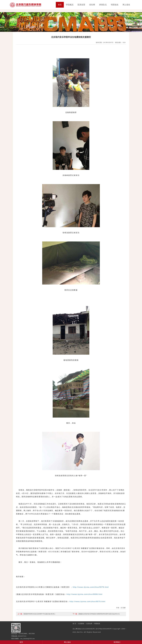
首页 (60, 5)
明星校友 (115, 5)
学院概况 (70, 5)
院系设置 (81, 5)
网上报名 (126, 5)
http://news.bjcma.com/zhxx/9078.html (91, 587)
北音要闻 (81, 624)
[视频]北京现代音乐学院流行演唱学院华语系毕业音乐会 (96, 614)
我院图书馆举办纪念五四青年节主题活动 (37, 614)
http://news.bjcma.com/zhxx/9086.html (85, 594)
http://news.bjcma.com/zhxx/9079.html (87, 601)
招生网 (92, 5)
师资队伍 (103, 5)
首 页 (74, 624)
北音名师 (89, 624)
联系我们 (117, 642)
